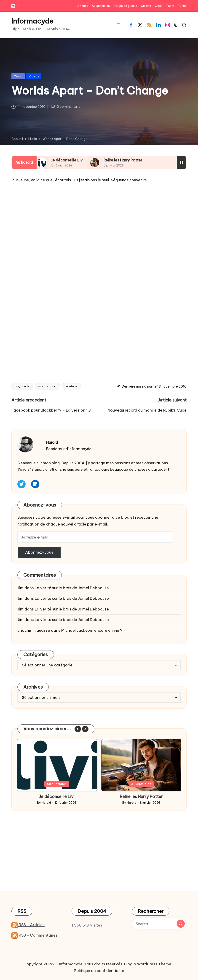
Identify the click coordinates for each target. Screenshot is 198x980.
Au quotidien (57, 784)
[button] (78, 729)
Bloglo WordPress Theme (148, 964)
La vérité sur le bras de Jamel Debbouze (72, 588)
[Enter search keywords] (159, 924)
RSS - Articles (28, 925)
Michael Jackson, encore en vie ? (92, 630)
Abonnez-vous (39, 552)
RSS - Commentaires (35, 935)
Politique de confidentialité (99, 971)
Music (18, 76)
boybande (22, 386)
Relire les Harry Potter (123, 160)
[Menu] (119, 25)
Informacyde (32, 21)
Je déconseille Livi (67, 160)
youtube (71, 386)
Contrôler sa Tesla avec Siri (57, 796)
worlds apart (47, 386)
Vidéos (34, 76)
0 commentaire (65, 107)
